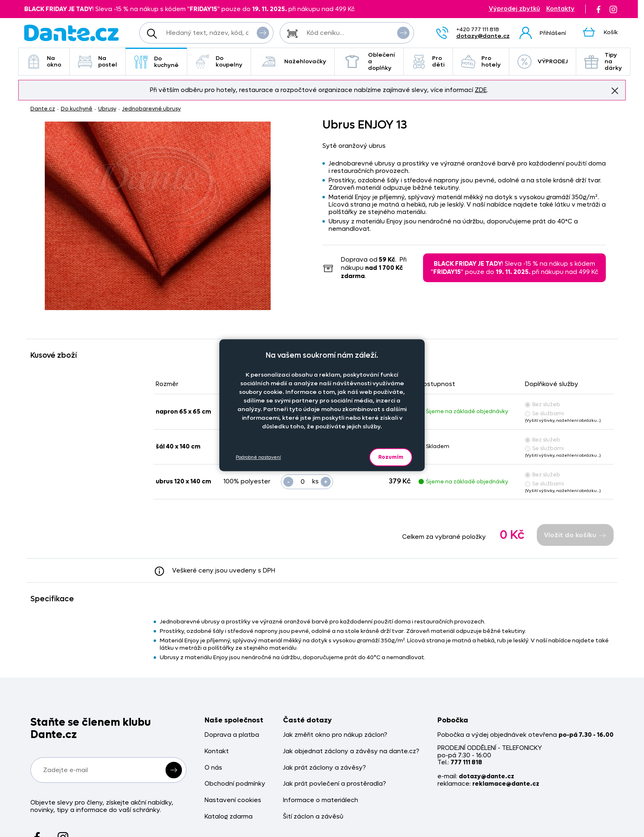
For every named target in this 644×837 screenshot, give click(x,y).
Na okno (44, 61)
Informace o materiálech (321, 800)
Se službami (544, 413)
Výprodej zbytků (514, 9)
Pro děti (428, 61)
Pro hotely (481, 61)
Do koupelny (219, 61)
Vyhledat (263, 32)
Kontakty (560, 9)
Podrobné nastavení (258, 457)
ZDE (481, 90)
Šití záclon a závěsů (313, 817)
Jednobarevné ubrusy (151, 109)
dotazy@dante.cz (483, 36)
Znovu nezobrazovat (615, 90)
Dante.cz (43, 109)
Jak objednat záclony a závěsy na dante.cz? (351, 751)
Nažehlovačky (293, 62)
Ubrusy (107, 109)
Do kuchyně (156, 62)
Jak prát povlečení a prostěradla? (335, 784)
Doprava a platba (232, 735)
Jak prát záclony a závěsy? (324, 768)
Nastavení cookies (233, 800)
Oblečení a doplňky (369, 61)
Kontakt (217, 751)
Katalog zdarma (229, 817)
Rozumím (391, 457)
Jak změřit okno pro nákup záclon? (335, 735)
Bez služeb (543, 404)
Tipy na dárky (603, 61)
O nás (213, 768)
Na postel (98, 61)
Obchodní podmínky (235, 784)
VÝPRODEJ (543, 62)
